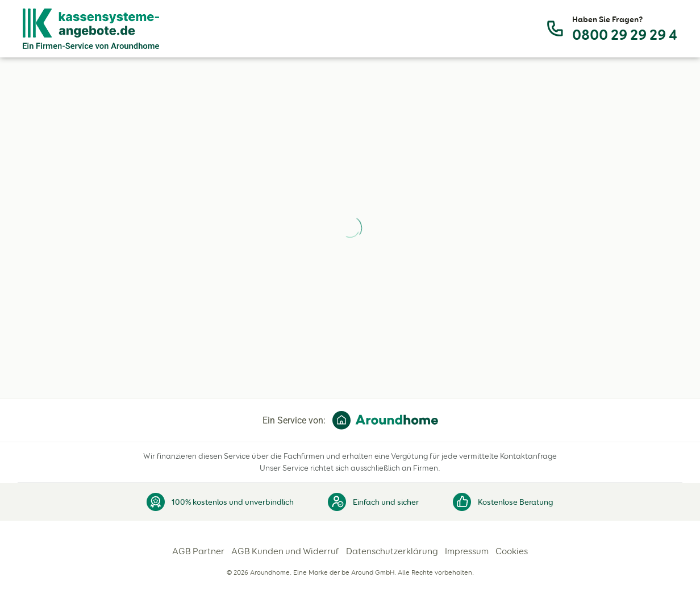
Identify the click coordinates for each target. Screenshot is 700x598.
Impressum (467, 551)
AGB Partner (198, 551)
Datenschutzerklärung (392, 551)
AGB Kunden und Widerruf (285, 551)
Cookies (512, 551)
